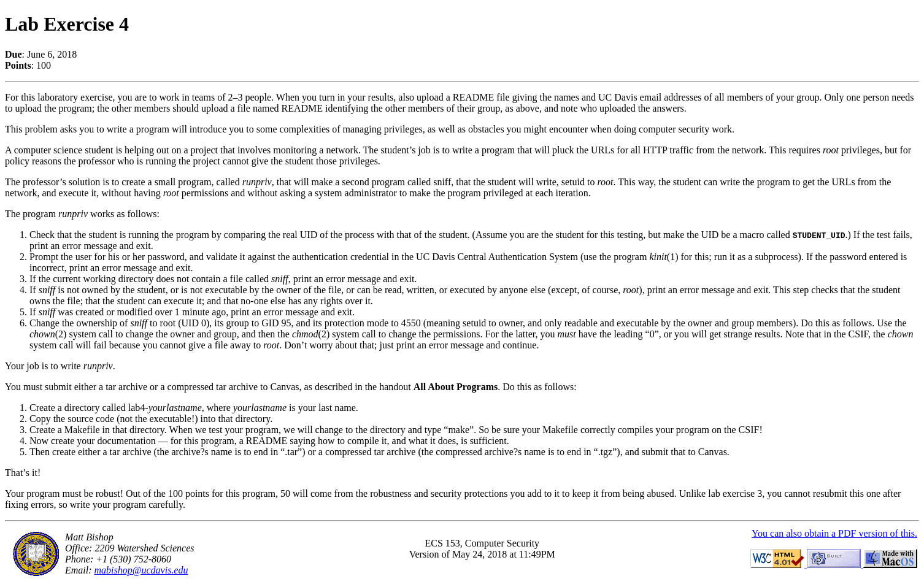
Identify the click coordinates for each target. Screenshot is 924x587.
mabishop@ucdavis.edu (141, 570)
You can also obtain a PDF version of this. (834, 533)
